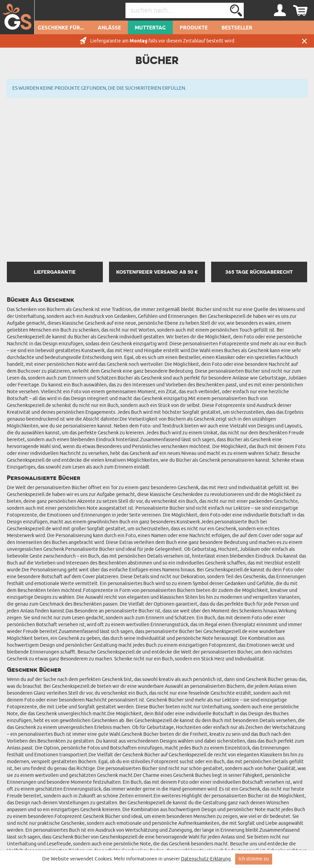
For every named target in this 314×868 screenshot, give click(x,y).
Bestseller (237, 28)
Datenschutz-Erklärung (206, 859)
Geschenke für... (61, 28)
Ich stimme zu (254, 859)
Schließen (304, 41)
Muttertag (150, 28)
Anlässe (109, 28)
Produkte (194, 28)
